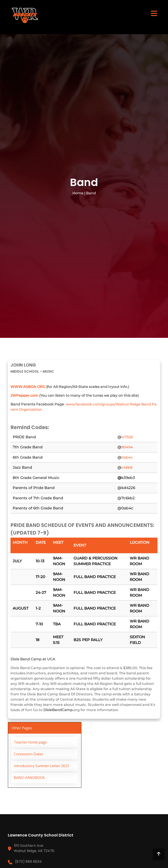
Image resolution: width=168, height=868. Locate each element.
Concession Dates (28, 754)
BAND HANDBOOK (29, 778)
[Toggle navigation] (154, 13)
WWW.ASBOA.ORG (28, 387)
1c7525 (127, 437)
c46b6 (127, 467)
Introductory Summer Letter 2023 (41, 766)
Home (78, 193)
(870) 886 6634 (28, 862)
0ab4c (127, 457)
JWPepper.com (24, 395)
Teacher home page (30, 742)
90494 (127, 447)
